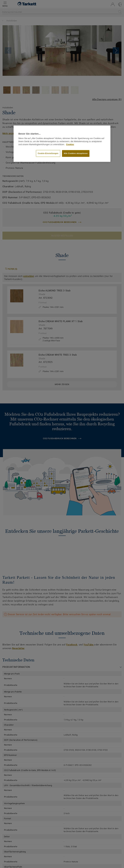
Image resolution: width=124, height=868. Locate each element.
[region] (62, 144)
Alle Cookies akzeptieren (76, 153)
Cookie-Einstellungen (48, 153)
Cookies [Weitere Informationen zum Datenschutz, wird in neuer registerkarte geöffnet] (70, 145)
